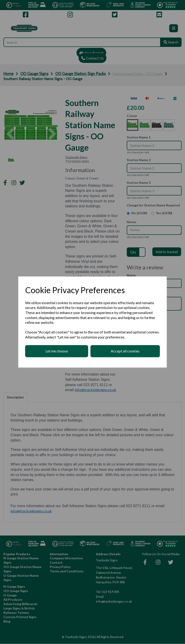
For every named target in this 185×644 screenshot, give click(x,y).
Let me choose (57, 351)
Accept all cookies (125, 351)
